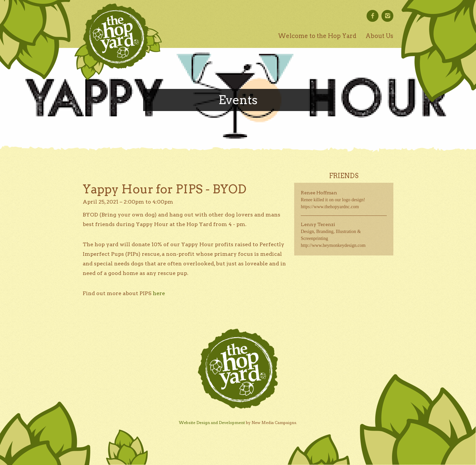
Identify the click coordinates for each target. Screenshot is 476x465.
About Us (379, 36)
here (159, 293)
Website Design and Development (212, 423)
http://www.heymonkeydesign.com (333, 245)
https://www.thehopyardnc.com (330, 207)
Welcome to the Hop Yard (317, 36)
